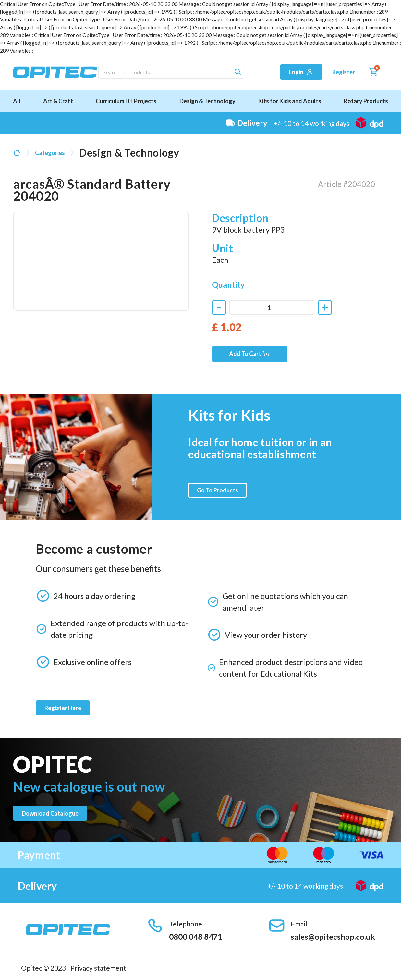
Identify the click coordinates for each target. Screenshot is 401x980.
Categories (50, 153)
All (17, 101)
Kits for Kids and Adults (290, 101)
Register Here (63, 708)
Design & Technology (207, 101)
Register (344, 72)
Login (301, 72)
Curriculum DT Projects (126, 101)
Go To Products (218, 490)
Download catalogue (50, 813)
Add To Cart (250, 354)
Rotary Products (366, 101)
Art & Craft (58, 101)
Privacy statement (98, 968)
